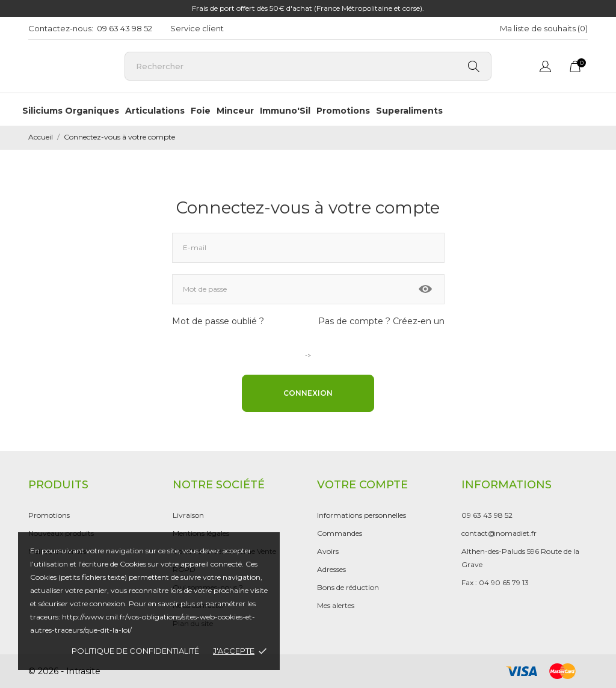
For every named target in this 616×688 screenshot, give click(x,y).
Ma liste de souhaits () (544, 28)
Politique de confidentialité (135, 651)
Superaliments (409, 111)
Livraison (188, 515)
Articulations (155, 111)
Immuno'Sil (285, 111)
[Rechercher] (308, 66)
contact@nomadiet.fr (499, 533)
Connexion (308, 393)
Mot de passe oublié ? (218, 321)
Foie (201, 111)
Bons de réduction (348, 587)
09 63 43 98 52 (125, 28)
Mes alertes (336, 605)
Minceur (235, 111)
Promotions (343, 111)
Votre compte (362, 485)
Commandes (340, 533)
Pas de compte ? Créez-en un (381, 321)
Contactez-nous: (61, 28)
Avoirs (328, 551)
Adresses (331, 569)
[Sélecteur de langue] (545, 68)
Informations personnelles (362, 515)
